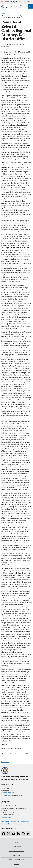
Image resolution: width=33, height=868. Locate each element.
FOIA (17, 842)
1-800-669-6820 (6, 793)
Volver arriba (5, 762)
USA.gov (17, 864)
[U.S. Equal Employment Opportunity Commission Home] (13, 6)
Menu (31, 6)
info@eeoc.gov (6, 817)
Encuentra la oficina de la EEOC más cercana (15, 822)
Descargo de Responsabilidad (16, 851)
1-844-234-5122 (6, 795)
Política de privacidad (16, 847)
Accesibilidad (17, 855)
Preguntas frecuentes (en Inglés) (12, 824)
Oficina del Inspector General (16, 860)
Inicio (3, 13)
